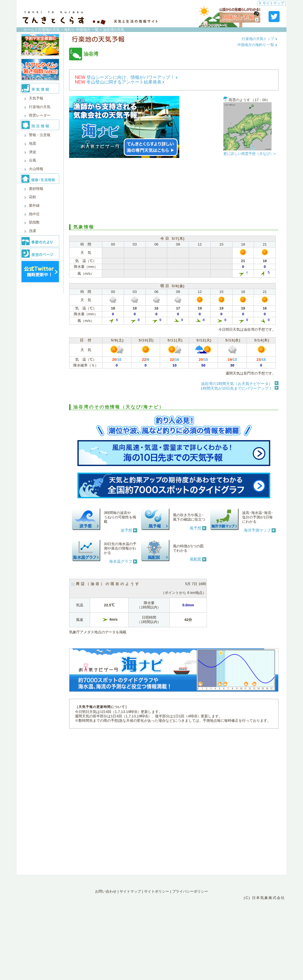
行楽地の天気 (49, 30)
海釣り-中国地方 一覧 (81, 30)
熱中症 (34, 214)
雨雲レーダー (40, 115)
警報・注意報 (40, 135)
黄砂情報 (36, 189)
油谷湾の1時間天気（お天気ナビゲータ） (237, 384)
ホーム (29, 30)
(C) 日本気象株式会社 (264, 898)
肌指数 (34, 222)
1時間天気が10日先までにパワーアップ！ (236, 388)
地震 (33, 143)
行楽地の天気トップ (260, 39)
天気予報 (36, 98)
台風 (33, 160)
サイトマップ (272, 3)
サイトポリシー (157, 891)
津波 (33, 152)
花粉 (33, 197)
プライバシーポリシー (190, 891)
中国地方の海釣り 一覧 (257, 45)
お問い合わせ (106, 891)
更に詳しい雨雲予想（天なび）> (250, 154)
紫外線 (34, 205)
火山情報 (36, 169)
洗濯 (33, 231)
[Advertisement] (174, 191)
